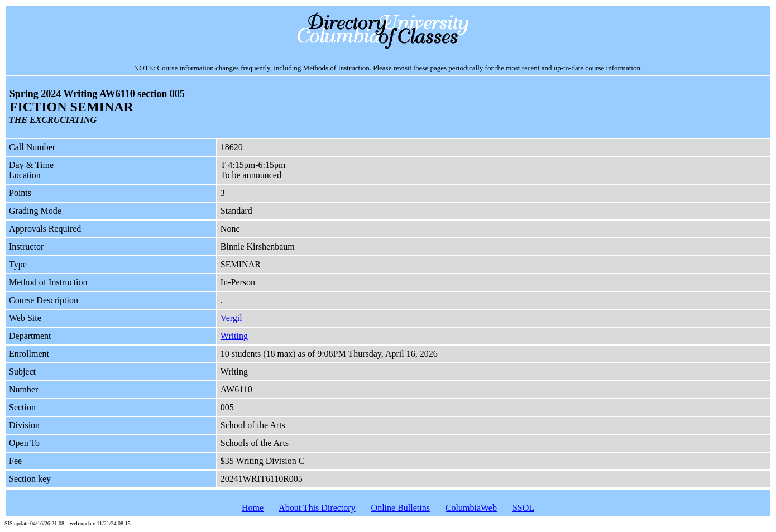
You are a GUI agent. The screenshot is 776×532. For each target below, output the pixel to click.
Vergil (231, 318)
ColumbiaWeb (471, 508)
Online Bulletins (401, 508)
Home (253, 508)
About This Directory (317, 508)
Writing (234, 336)
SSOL (523, 508)
